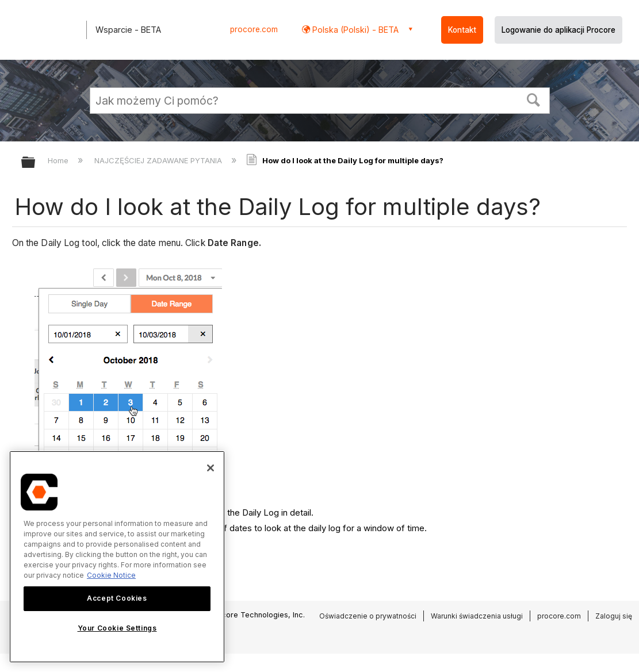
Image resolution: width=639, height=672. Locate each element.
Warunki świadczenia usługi (477, 616)
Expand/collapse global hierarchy (36, 163)
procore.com (254, 29)
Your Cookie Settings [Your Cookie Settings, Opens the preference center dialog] (117, 628)
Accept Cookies (117, 598)
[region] (117, 557)
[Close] (211, 468)
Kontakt (462, 30)
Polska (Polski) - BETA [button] (354, 30)
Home (59, 160)
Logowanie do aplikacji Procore (558, 30)
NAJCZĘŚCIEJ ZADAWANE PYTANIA (159, 160)
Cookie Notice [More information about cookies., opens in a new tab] (111, 575)
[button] (533, 99)
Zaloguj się (614, 616)
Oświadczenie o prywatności (368, 616)
